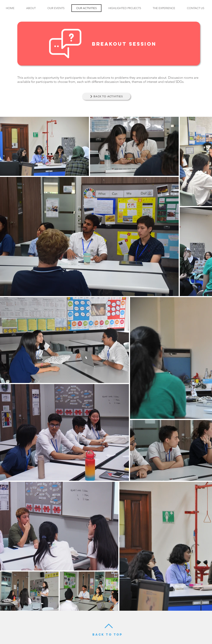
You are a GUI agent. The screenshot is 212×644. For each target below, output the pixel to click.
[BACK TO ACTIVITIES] (106, 96)
